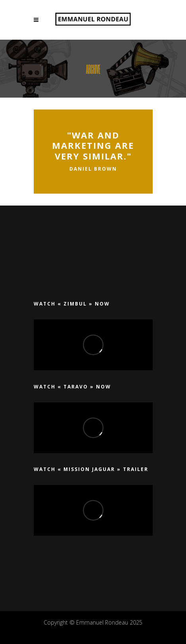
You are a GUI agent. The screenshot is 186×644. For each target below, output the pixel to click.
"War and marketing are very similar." (93, 145)
